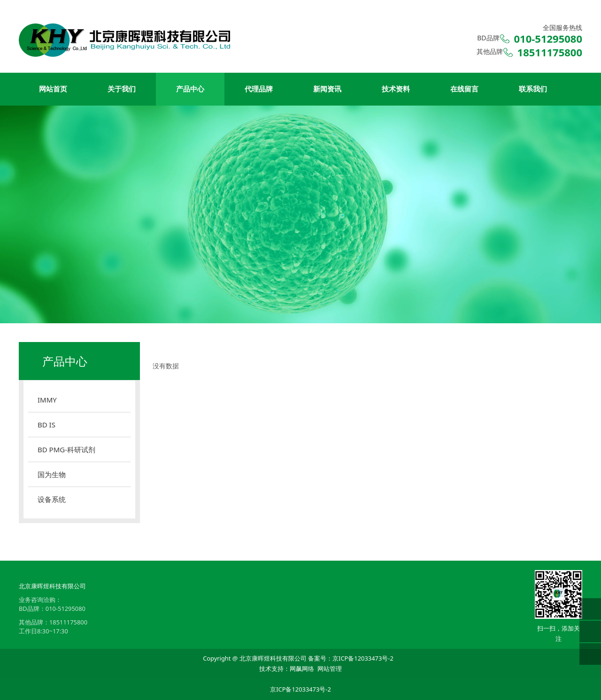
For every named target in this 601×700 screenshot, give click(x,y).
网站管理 (330, 669)
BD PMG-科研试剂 (66, 449)
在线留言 (464, 89)
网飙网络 (302, 669)
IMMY (47, 400)
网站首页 (53, 89)
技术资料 (396, 89)
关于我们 (122, 89)
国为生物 (52, 474)
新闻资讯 (327, 89)
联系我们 (533, 89)
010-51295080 (65, 609)
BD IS (46, 425)
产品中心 (190, 89)
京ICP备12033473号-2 (363, 658)
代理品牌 (259, 89)
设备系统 (52, 499)
